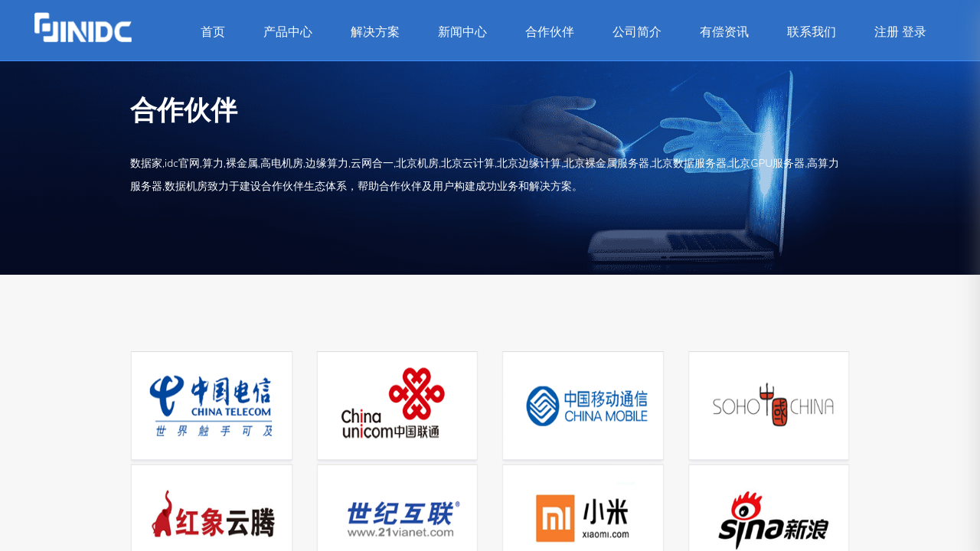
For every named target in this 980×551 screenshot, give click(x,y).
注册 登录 (900, 32)
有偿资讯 (724, 32)
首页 (213, 32)
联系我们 (812, 32)
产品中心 (288, 32)
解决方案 (375, 32)
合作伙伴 (550, 32)
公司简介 (637, 32)
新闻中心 (462, 32)
